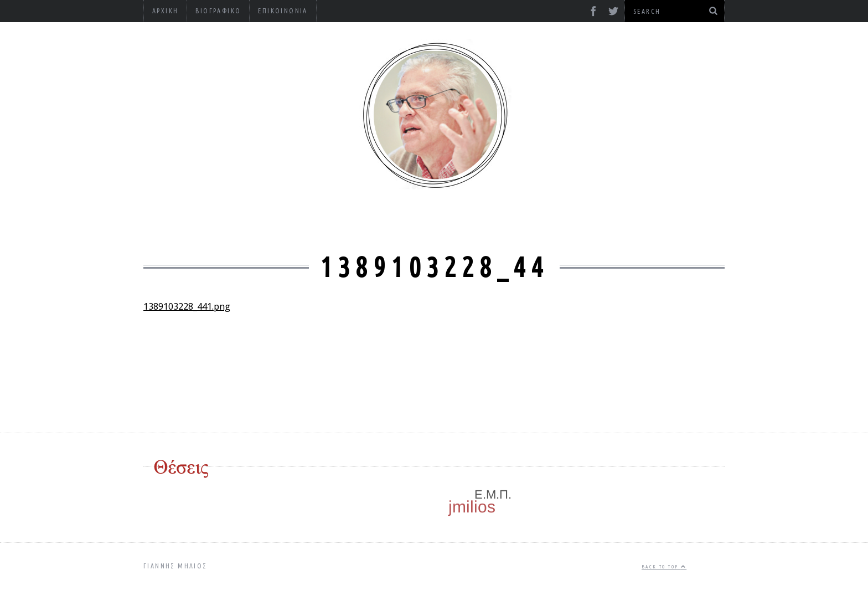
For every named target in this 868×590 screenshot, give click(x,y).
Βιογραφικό (218, 11)
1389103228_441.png (187, 306)
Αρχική (165, 11)
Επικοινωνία (283, 11)
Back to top (664, 567)
